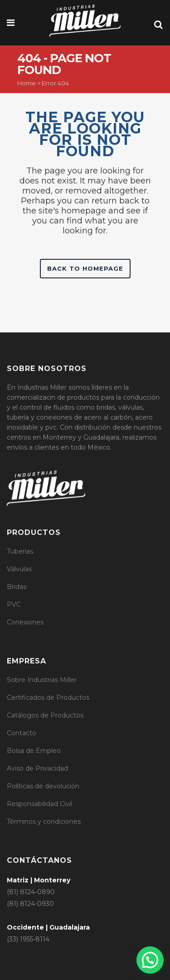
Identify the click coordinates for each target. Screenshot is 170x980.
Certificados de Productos (48, 698)
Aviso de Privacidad (37, 768)
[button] (150, 960)
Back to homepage (85, 268)
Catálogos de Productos (45, 715)
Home (27, 83)
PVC (14, 604)
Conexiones (25, 622)
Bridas (17, 587)
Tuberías (20, 551)
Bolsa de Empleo (34, 751)
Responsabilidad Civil (39, 804)
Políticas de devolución (43, 786)
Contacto (22, 733)
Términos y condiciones (44, 822)
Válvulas (19, 569)
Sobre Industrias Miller (42, 680)
